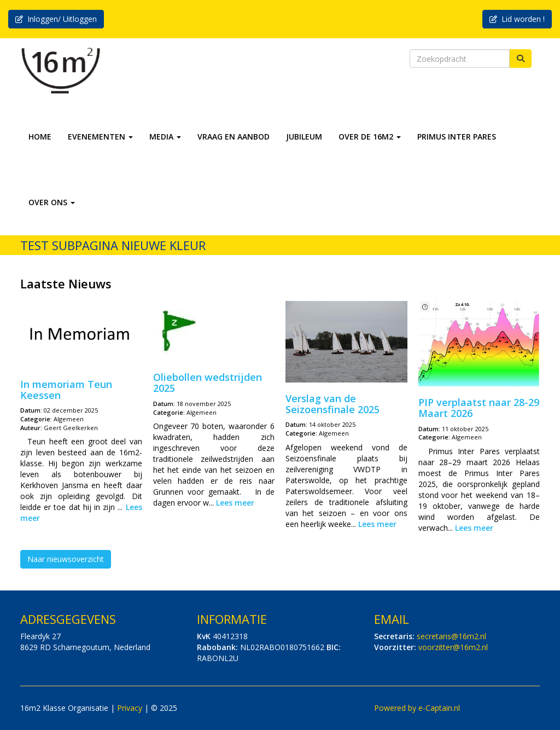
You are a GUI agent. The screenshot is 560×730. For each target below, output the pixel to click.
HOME (40, 137)
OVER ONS (52, 202)
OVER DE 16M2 (370, 137)
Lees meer (235, 503)
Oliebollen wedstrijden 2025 (208, 383)
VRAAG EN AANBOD (234, 137)
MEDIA (165, 137)
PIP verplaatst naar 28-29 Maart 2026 (479, 408)
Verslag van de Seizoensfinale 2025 (332, 404)
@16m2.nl (451, 636)
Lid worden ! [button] (517, 19)
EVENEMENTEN (100, 137)
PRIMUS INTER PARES (457, 137)
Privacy (130, 708)
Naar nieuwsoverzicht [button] (66, 559)
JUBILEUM (304, 137)
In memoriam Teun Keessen (66, 390)
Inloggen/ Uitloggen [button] (56, 19)
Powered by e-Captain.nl (417, 708)
